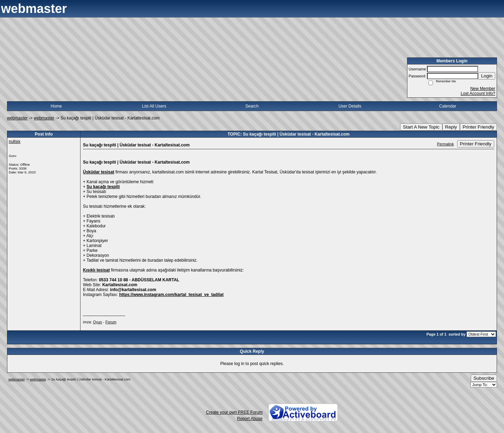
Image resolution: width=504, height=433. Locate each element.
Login (487, 76)
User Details (350, 106)
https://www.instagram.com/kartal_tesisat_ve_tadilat (171, 295)
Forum (111, 322)
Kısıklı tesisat (96, 270)
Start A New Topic (421, 127)
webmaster (17, 118)
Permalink (446, 144)
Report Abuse (250, 419)
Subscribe (484, 378)
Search (252, 106)
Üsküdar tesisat (99, 172)
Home (56, 106)
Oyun (98, 322)
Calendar (448, 106)
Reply (451, 127)
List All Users (154, 106)
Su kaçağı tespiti (103, 187)
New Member (483, 89)
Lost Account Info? (478, 94)
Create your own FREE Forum (234, 412)
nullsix (15, 142)
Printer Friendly (478, 127)
